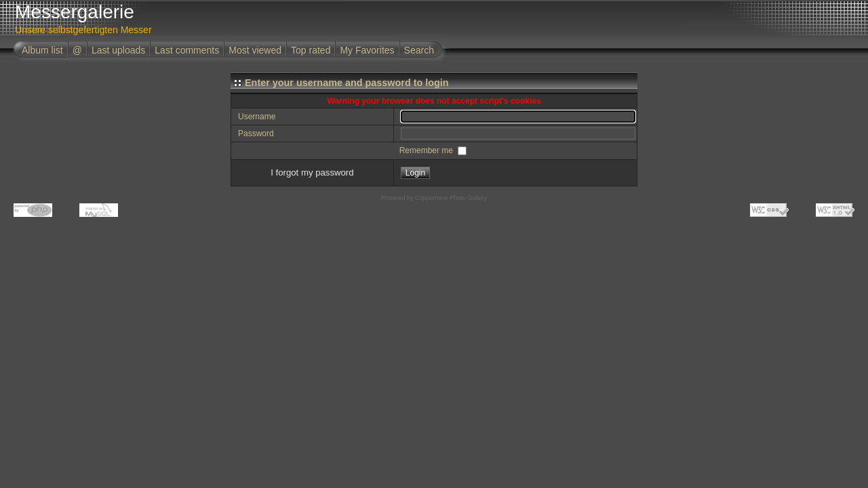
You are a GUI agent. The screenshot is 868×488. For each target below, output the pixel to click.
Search (419, 50)
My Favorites (367, 50)
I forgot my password (312, 172)
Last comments (187, 50)
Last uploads (118, 50)
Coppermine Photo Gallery (451, 198)
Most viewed (255, 50)
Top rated (311, 50)
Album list (42, 50)
